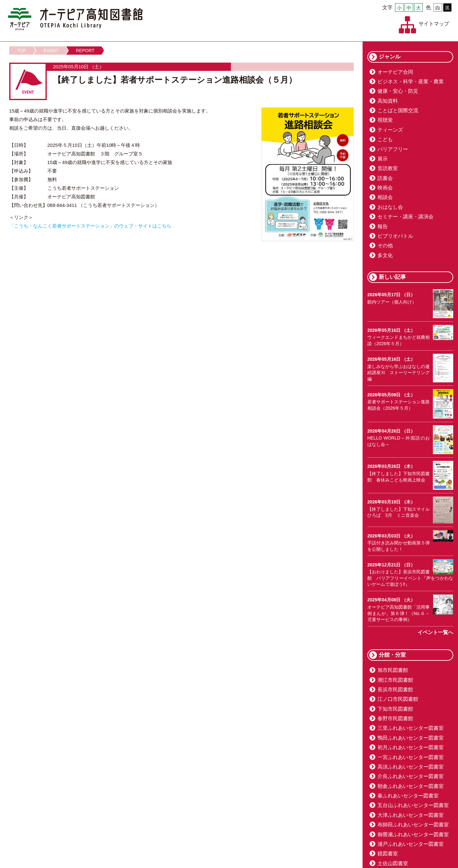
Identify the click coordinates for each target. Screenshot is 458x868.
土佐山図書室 (393, 863)
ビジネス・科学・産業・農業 (411, 82)
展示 (383, 159)
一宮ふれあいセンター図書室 (411, 757)
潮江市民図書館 (395, 680)
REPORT (85, 51)
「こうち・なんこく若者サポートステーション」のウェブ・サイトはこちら (90, 226)
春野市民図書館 (395, 718)
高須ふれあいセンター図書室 (411, 767)
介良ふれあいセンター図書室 (411, 776)
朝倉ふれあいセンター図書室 (411, 786)
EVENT (51, 51)
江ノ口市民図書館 (398, 699)
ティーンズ (390, 130)
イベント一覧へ (435, 632)
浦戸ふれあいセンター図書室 (411, 844)
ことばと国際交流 (398, 110)
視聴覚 (385, 120)
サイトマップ (434, 24)
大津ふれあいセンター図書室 (411, 815)
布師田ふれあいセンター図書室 (413, 825)
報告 (383, 226)
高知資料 (388, 101)
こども (385, 139)
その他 (385, 246)
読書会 (385, 178)
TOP (22, 51)
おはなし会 (390, 207)
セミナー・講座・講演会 (406, 217)
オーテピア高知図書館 (75, 19)
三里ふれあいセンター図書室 (411, 728)
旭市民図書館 (393, 670)
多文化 (385, 255)
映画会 (385, 188)
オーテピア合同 (395, 72)
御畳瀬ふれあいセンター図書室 (413, 834)
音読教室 (388, 168)
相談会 (385, 197)
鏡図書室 (388, 854)
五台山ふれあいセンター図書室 (413, 805)
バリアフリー (393, 149)
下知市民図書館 (395, 709)
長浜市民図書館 (395, 690)
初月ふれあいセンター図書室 (411, 747)
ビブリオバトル (395, 236)
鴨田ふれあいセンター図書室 (411, 738)
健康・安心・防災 (398, 91)
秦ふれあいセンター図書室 (408, 796)
